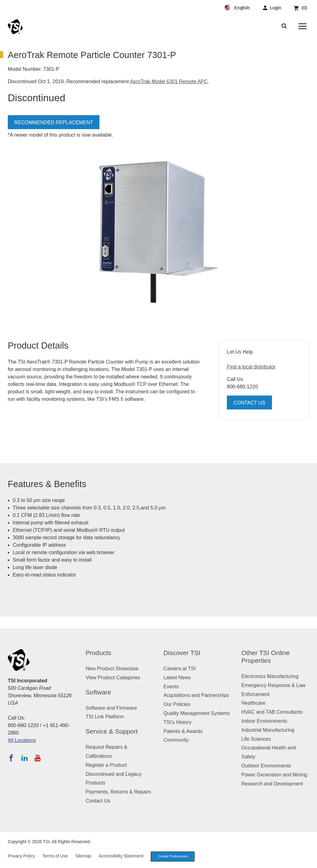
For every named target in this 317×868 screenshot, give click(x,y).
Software (99, 692)
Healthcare (253, 703)
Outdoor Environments (266, 766)
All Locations (22, 740)
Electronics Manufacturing (270, 676)
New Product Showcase (112, 669)
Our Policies (177, 704)
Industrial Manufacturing (268, 730)
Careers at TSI (180, 669)
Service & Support (112, 731)
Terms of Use (55, 856)
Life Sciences (256, 739)
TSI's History (177, 722)
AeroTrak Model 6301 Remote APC (169, 81)
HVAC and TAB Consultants (272, 712)
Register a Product (106, 765)
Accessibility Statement (121, 856)
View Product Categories (113, 678)
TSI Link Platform (105, 717)
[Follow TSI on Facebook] (11, 758)
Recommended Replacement (54, 122)
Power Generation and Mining (274, 775)
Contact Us (249, 403)
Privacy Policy (21, 856)
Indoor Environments (264, 721)
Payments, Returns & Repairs (119, 792)
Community (176, 740)
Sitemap (83, 856)
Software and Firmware (111, 708)
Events (171, 687)
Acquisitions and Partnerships (196, 695)
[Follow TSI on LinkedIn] (25, 758)
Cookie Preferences (173, 857)
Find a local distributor (251, 367)
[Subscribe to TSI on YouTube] (37, 758)
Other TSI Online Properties (266, 657)
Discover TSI (182, 653)
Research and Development (272, 784)
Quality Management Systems (197, 713)
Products (99, 653)
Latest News (177, 678)
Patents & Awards (183, 731)
